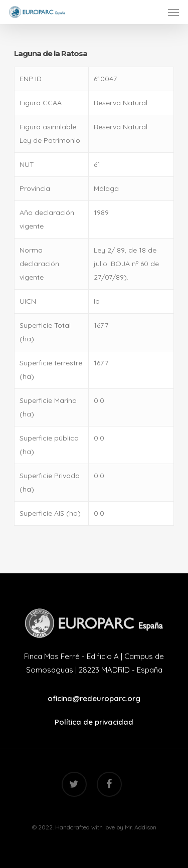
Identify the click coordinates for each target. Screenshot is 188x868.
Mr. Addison (141, 827)
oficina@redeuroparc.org (94, 698)
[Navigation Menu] (173, 12)
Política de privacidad (94, 722)
